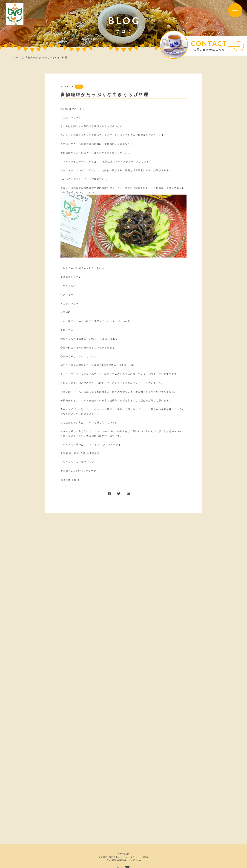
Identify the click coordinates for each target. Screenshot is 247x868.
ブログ (79, 87)
